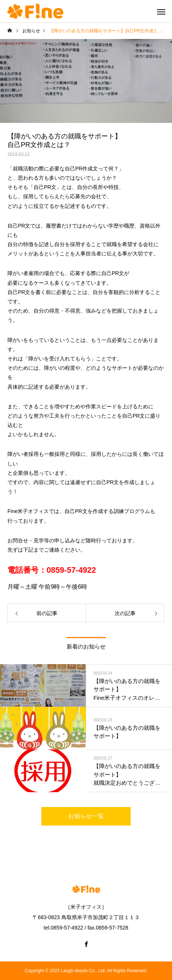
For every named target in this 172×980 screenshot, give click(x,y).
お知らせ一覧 (86, 816)
